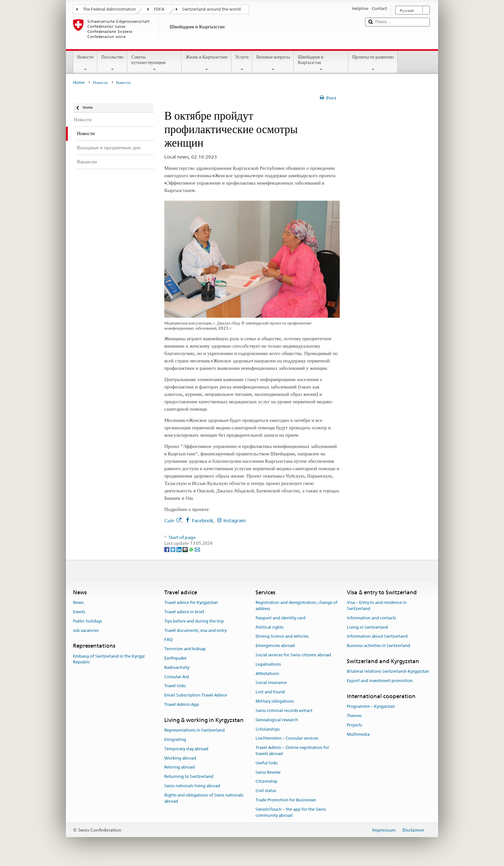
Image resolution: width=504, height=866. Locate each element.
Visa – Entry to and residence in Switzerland (377, 606)
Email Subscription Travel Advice (196, 695)
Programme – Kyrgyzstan (371, 706)
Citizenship (266, 782)
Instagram (235, 520)
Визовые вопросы (273, 63)
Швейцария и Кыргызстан (321, 63)
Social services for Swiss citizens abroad (293, 655)
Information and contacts (371, 618)
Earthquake (175, 658)
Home (79, 82)
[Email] (197, 549)
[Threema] (186, 549)
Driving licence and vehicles (282, 637)
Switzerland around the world (212, 9)
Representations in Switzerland (194, 730)
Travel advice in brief (184, 612)
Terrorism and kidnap (185, 649)
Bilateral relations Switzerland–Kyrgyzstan (388, 672)
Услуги (242, 63)
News (78, 602)
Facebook (203, 520)
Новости (85, 63)
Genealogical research (277, 720)
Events (79, 612)
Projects (354, 725)
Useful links (267, 763)
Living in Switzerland (367, 627)
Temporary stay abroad (186, 749)
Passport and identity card (280, 618)
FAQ (168, 640)
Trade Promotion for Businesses (286, 800)
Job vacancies (86, 630)
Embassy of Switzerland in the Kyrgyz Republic (109, 659)
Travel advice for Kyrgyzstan (191, 602)
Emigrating (175, 739)
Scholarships (268, 729)
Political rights (270, 627)
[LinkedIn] (180, 549)
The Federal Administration (109, 9)
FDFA (159, 9)
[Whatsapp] (192, 549)
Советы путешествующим (154, 63)
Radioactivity (177, 667)
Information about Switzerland (377, 637)
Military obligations (275, 701)
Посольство (113, 63)
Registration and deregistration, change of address (297, 606)
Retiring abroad (180, 767)
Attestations (267, 674)
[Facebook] (167, 549)
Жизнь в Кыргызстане (206, 63)
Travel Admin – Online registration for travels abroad (292, 751)
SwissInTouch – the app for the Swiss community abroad (291, 812)
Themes (354, 716)
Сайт (173, 520)
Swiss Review (268, 772)
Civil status (266, 791)
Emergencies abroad (275, 646)
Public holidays (87, 621)
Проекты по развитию (373, 63)
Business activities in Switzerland (378, 646)
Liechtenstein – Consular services (287, 738)
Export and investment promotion (380, 681)
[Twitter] (173, 549)
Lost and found (270, 692)
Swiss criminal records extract (284, 711)
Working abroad (180, 758)
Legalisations (268, 664)
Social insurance (271, 683)
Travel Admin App (182, 704)
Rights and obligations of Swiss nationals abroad (204, 798)
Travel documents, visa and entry (195, 630)
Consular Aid (177, 677)
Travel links (175, 686)
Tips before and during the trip (194, 621)
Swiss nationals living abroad (192, 786)
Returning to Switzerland (189, 776)
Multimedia (358, 734)
